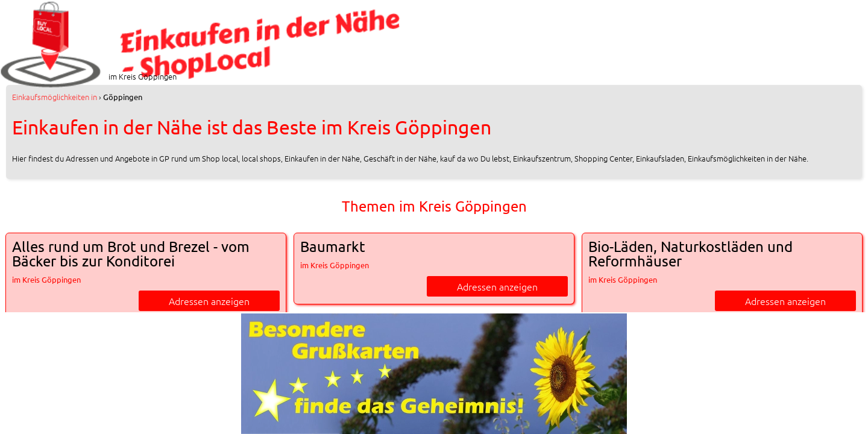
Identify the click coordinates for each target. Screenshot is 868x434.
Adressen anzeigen (209, 301)
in (55, 97)
